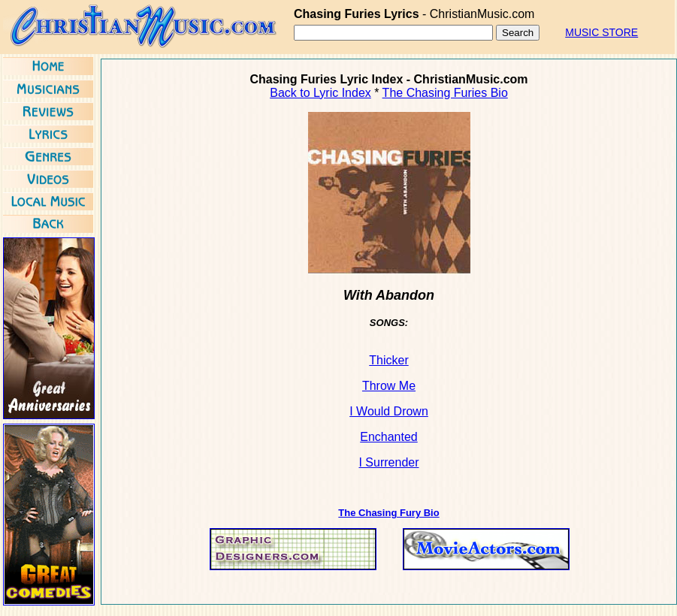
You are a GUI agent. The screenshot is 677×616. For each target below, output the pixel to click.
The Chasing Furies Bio (445, 93)
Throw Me (389, 386)
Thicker (388, 360)
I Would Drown (389, 411)
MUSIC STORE (601, 32)
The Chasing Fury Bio (388, 513)
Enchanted (389, 437)
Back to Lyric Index (320, 93)
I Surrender (388, 462)
